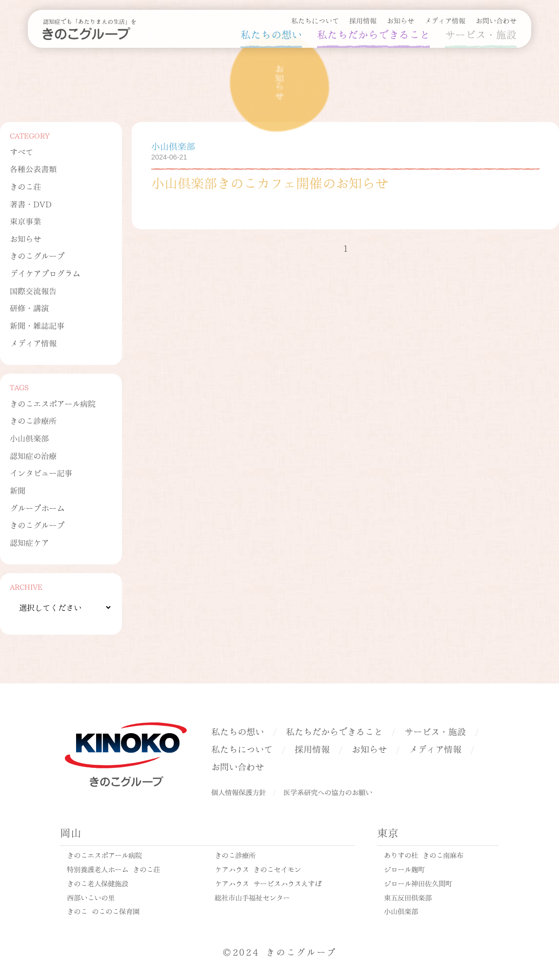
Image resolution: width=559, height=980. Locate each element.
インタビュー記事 (41, 472)
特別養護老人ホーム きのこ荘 (113, 869)
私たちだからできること (373, 34)
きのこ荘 (25, 186)
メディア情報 (445, 20)
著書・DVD (31, 204)
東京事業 (25, 221)
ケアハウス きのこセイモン (258, 869)
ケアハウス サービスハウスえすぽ (268, 883)
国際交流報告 (33, 290)
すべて (21, 151)
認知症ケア (29, 542)
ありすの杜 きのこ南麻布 (424, 855)
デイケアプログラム (45, 273)
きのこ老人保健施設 (98, 883)
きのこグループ (37, 255)
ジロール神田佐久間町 (418, 883)
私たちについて (315, 20)
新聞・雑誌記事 (37, 325)
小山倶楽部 (29, 438)
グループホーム (37, 508)
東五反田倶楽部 (408, 897)
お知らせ (400, 20)
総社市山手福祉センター (252, 897)
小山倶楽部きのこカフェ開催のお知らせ (270, 182)
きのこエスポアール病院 (53, 403)
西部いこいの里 (91, 897)
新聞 (18, 490)
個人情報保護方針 (239, 792)
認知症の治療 (33, 455)
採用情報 (363, 20)
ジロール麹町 (404, 869)
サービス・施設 (481, 34)
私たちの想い (271, 34)
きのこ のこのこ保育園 (103, 911)
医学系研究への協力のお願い (328, 792)
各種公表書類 (33, 169)
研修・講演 (29, 308)
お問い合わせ (496, 20)
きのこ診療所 (33, 420)
